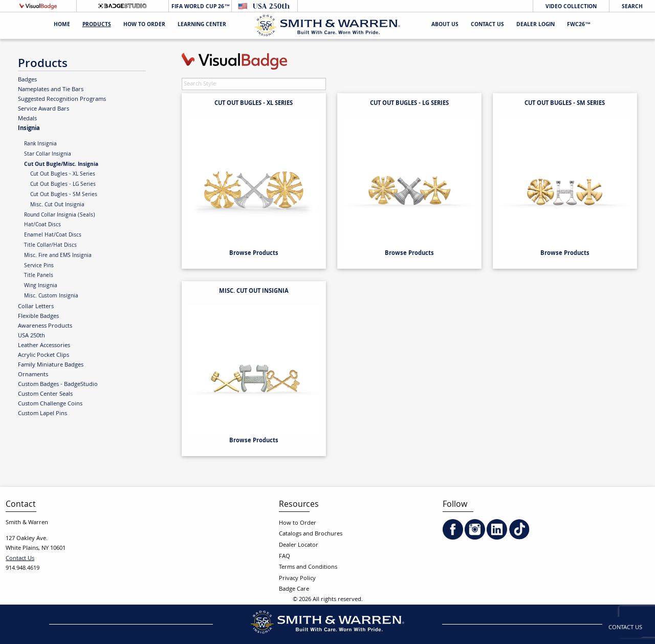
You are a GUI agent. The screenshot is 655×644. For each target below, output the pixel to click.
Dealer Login (536, 25)
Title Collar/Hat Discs (50, 246)
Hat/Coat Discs (42, 225)
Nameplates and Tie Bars (51, 90)
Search (632, 7)
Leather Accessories (44, 346)
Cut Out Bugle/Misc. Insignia (61, 165)
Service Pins (39, 266)
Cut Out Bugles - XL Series (63, 175)
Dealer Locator (299, 545)
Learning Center (202, 25)
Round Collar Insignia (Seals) (60, 216)
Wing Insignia (41, 286)
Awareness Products (45, 326)
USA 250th (31, 336)
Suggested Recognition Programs (62, 99)
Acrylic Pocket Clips (43, 355)
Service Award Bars (43, 109)
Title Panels (39, 276)
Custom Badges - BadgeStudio (58, 384)
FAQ (285, 557)
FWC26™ (579, 25)
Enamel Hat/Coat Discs (53, 235)
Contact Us (487, 25)
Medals (27, 119)
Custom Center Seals (45, 394)
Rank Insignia (40, 144)
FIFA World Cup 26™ (200, 7)
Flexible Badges (38, 316)
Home (62, 25)
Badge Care (294, 589)
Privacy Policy (297, 579)
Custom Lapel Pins (42, 414)
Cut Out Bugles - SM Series (64, 195)
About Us (445, 25)
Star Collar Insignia (48, 155)
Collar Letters (36, 307)
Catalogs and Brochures (311, 534)
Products (97, 25)
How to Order (298, 523)
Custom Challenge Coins (50, 404)
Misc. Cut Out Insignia (57, 205)
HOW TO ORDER (144, 25)
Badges (27, 80)
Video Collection (571, 7)
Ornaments (33, 375)
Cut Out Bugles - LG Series (63, 185)
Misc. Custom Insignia (51, 296)
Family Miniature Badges (51, 365)
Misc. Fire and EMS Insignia (58, 256)
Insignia (29, 128)
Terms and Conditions (308, 567)
